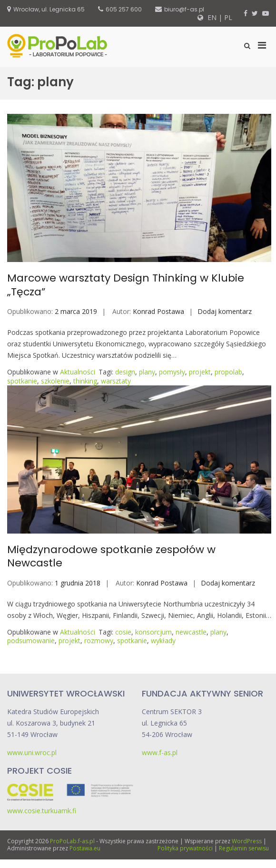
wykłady (163, 641)
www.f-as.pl (160, 752)
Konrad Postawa (158, 311)
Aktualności (78, 372)
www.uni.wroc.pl (32, 752)
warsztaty (116, 381)
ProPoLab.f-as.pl (72, 841)
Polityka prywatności (185, 848)
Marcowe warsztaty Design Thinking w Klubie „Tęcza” (126, 285)
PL (228, 17)
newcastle (191, 632)
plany (147, 372)
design (125, 372)
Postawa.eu (85, 848)
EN (211, 17)
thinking (85, 381)
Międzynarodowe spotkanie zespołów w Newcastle (111, 556)
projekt (200, 372)
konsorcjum (153, 632)
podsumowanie (31, 641)
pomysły (172, 372)
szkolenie (55, 381)
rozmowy (99, 641)
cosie (123, 632)
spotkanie (22, 381)
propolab (228, 372)
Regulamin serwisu (244, 848)
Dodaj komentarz (225, 311)
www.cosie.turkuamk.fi (42, 811)
